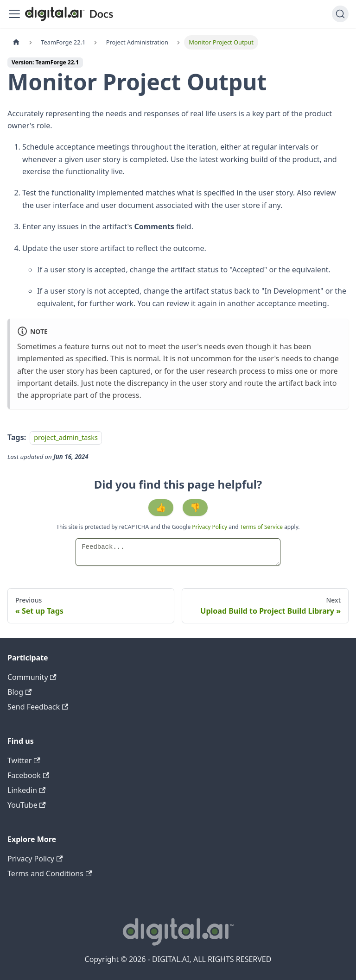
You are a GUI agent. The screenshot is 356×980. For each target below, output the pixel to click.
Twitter (24, 760)
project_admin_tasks (66, 437)
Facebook (28, 775)
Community (32, 677)
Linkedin (26, 790)
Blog (19, 692)
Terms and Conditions (50, 873)
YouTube (27, 805)
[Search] (340, 14)
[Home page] (16, 42)
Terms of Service (261, 527)
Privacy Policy (210, 527)
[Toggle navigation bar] (14, 14)
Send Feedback (38, 707)
